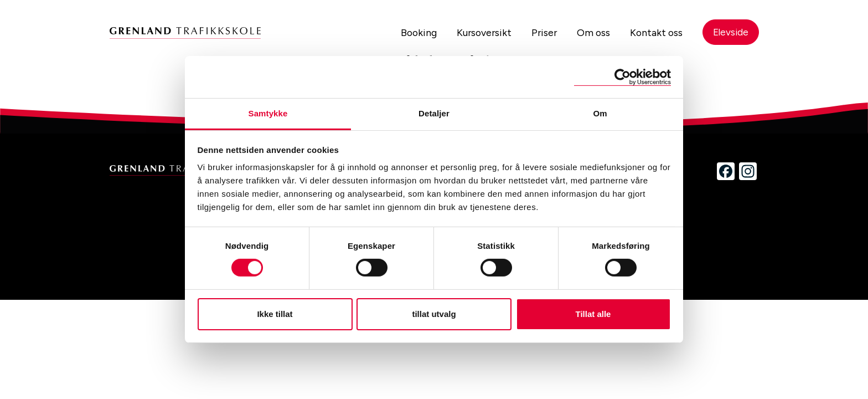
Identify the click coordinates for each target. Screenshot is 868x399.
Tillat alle (593, 314)
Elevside (730, 33)
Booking (412, 33)
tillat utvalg (434, 314)
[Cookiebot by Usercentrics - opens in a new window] (622, 77)
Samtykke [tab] (268, 113)
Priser (540, 33)
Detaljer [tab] (434, 113)
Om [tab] (600, 113)
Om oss (590, 33)
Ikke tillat (275, 314)
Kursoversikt (479, 33)
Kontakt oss (654, 33)
